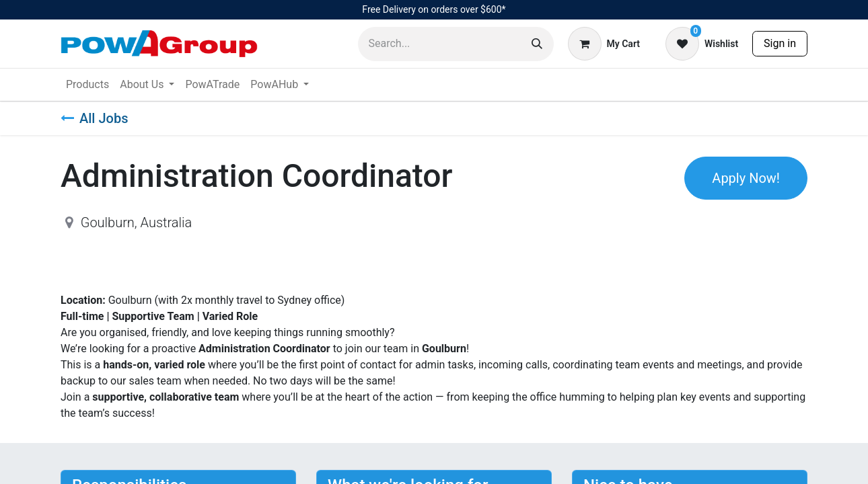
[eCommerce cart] (604, 44)
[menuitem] (87, 85)
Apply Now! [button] (746, 178)
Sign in (780, 43)
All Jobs (94, 118)
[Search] (537, 44)
